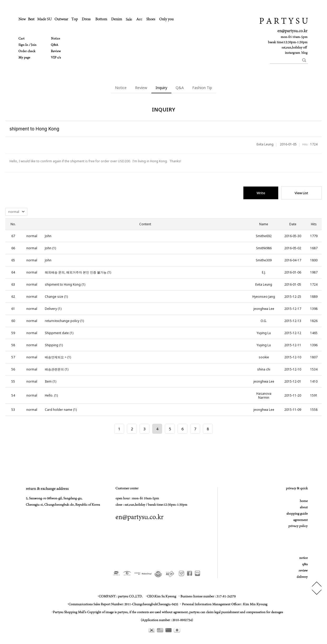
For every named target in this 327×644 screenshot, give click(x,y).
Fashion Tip (202, 88)
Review (141, 88)
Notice (121, 88)
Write (261, 193)
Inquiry (161, 88)
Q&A (180, 88)
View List (301, 193)
